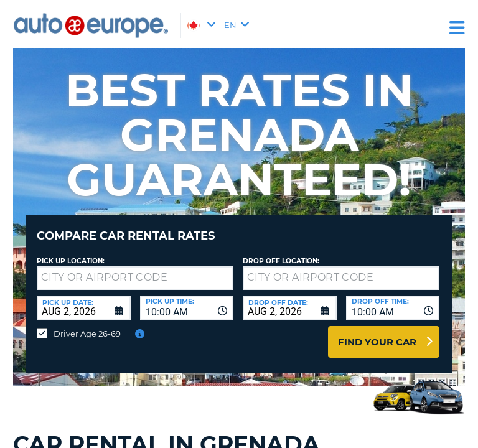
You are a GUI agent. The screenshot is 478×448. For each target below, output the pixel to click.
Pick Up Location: (71, 261)
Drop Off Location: (281, 261)
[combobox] (187, 308)
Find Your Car (377, 342)
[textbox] (135, 278)
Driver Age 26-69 (87, 334)
